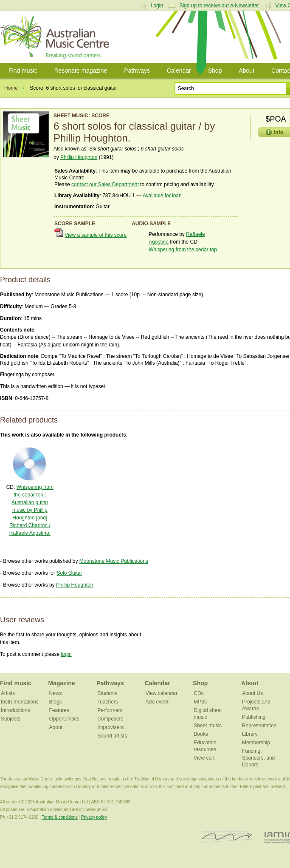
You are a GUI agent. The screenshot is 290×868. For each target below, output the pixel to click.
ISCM (227, 837)
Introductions (15, 710)
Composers (110, 719)
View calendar (162, 693)
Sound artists (112, 736)
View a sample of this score (96, 235)
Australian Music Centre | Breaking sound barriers (56, 37)
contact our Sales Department (105, 184)
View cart (204, 758)
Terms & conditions (59, 817)
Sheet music (208, 726)
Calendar (179, 71)
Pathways (137, 71)
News (56, 693)
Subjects (11, 719)
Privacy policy (94, 817)
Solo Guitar (69, 573)
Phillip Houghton (79, 157)
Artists (8, 693)
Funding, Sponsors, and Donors (258, 758)
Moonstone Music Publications (114, 561)
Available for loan (162, 196)
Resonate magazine (81, 71)
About (246, 71)
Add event (157, 702)
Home (11, 88)
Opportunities (64, 719)
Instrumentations (20, 702)
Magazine (62, 683)
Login (157, 6)
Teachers (108, 702)
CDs (198, 693)
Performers (110, 710)
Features (59, 710)
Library (250, 734)
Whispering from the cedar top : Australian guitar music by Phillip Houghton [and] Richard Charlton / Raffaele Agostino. (31, 510)
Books (201, 734)
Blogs (56, 702)
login (66, 654)
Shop (215, 71)
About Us (252, 693)
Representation (259, 726)
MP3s (200, 702)
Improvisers (110, 727)
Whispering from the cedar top (183, 250)
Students (107, 693)
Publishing (254, 717)
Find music (23, 71)
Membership (256, 743)
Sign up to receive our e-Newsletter (219, 6)
